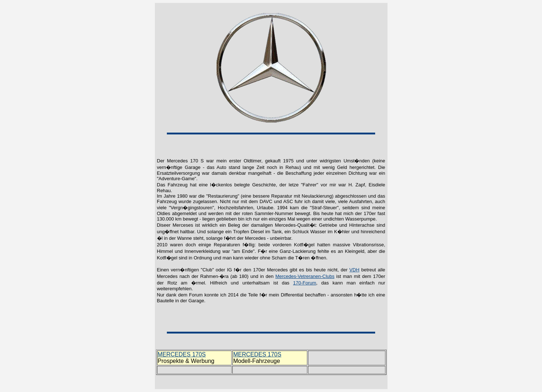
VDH (354, 270)
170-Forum (305, 283)
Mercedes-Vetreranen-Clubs (305, 276)
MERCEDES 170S (182, 354)
